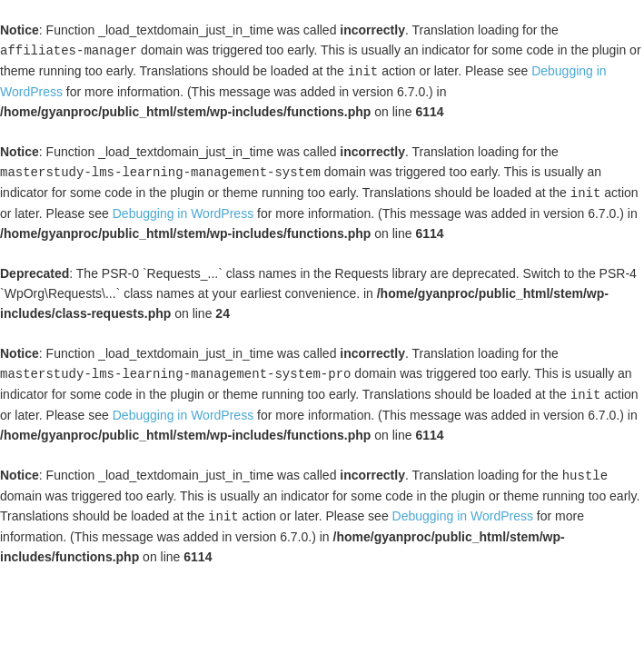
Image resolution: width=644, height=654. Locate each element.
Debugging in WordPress (183, 210)
